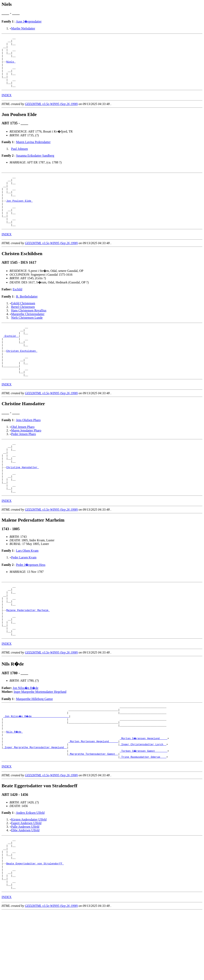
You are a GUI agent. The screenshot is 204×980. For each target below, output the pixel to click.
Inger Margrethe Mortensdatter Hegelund (40, 743)
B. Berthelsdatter (27, 317)
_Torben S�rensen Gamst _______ (144, 808)
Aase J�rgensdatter (29, 21)
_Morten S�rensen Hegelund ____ (144, 794)
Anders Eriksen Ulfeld (30, 871)
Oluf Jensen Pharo (23, 457)
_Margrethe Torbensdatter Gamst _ (93, 812)
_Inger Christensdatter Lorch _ (143, 801)
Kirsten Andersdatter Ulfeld (29, 878)
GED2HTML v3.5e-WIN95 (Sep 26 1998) (51, 114)
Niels (11, 67)
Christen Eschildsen (22, 376)
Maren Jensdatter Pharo (26, 461)
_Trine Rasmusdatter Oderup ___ (143, 815)
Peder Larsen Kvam (24, 598)
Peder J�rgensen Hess (31, 605)
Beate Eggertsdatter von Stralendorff (35, 927)
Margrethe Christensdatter (28, 334)
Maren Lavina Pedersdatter (33, 152)
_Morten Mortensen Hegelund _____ (93, 797)
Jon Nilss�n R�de (26, 739)
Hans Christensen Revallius (29, 331)
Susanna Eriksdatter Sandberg (35, 166)
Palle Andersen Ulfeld (25, 885)
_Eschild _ (11, 359)
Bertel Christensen (23, 327)
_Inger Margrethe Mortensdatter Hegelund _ (35, 805)
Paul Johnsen (20, 159)
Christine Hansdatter (23, 503)
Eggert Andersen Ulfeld (26, 882)
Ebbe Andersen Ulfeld (25, 889)
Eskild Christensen (23, 324)
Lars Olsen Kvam (27, 591)
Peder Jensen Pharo (24, 464)
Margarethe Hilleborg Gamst (34, 750)
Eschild (18, 310)
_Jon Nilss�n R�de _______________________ (37, 769)
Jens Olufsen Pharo (28, 451)
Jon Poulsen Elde (19, 216)
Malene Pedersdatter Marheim (28, 656)
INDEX (7, 105)
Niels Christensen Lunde (27, 338)
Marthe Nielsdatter (23, 28)
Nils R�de (15, 787)
